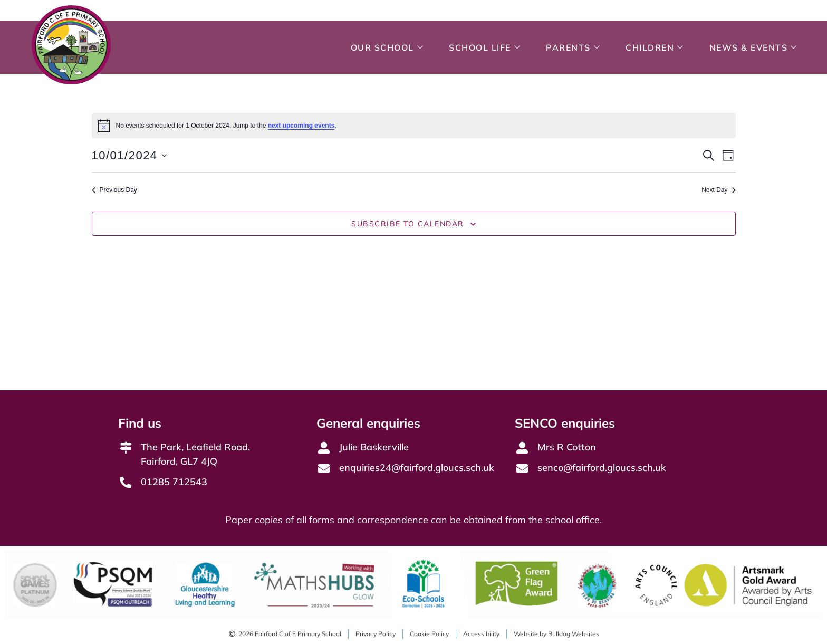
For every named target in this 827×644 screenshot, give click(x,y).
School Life (485, 47)
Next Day (718, 190)
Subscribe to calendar (408, 224)
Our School (387, 47)
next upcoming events (301, 126)
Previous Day (114, 190)
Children (655, 47)
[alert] (414, 126)
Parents (573, 47)
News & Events (753, 47)
